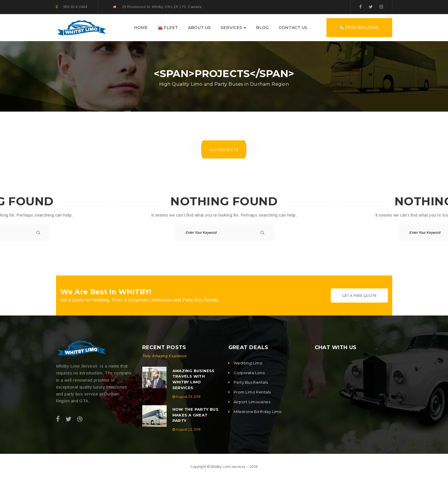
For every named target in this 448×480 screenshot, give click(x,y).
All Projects (224, 150)
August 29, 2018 (188, 397)
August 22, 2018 (188, 429)
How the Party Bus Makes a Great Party (196, 415)
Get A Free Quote (359, 296)
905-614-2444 (75, 7)
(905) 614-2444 (359, 27)
